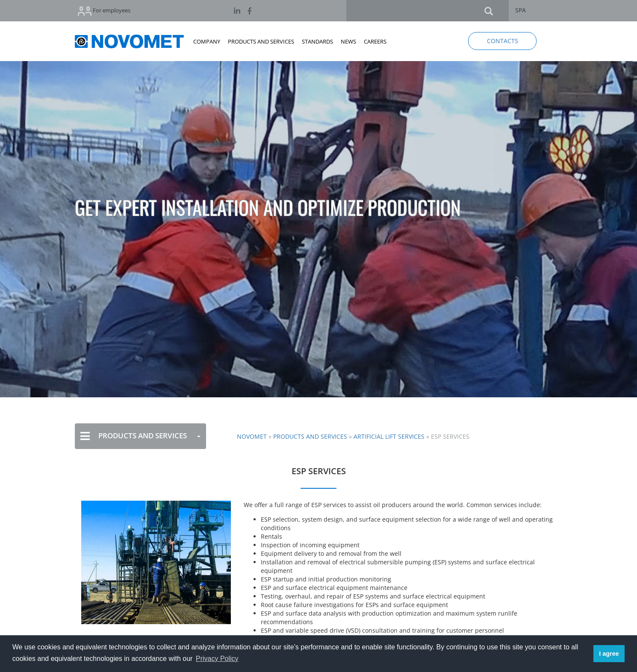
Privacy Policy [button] (217, 659)
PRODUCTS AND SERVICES (261, 41)
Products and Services (310, 436)
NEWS (348, 41)
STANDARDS (317, 41)
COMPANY (207, 41)
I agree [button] (609, 654)
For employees (104, 11)
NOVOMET (252, 436)
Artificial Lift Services (389, 436)
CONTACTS (503, 41)
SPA (521, 10)
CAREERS (375, 41)
